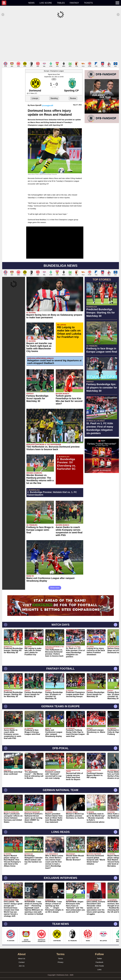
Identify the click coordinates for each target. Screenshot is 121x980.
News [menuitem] (31, 3)
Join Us (22, 962)
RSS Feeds (99, 962)
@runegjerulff (48, 102)
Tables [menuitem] (61, 3)
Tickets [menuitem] (88, 3)
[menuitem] (14, 3)
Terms (60, 955)
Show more (55, 584)
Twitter (99, 955)
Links (99, 966)
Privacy (60, 959)
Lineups (35, 95)
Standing (54, 95)
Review (73, 95)
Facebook (99, 959)
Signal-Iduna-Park (54, 71)
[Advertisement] (60, 39)
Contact (22, 959)
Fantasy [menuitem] (74, 3)
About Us (22, 955)
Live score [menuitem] (46, 3)
